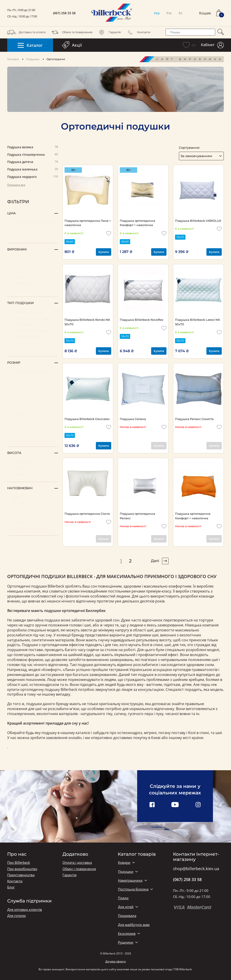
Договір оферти (116, 961)
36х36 (33, 439)
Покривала (127, 916)
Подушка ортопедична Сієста (87, 514)
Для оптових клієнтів (25, 910)
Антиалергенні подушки (33, 330)
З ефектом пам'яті (33, 336)
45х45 (33, 420)
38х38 (33, 433)
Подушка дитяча (33, 162)
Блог (11, 887)
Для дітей (126, 907)
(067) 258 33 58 (64, 13)
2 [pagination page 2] (130, 561)
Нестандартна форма (33, 372)
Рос (169, 13)
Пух (33, 497)
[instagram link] (198, 805)
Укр (157, 13)
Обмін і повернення (79, 869)
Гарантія (109, 32)
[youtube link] (175, 805)
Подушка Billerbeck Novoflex (142, 320)
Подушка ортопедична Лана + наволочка (88, 223)
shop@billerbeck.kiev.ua (196, 869)
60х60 (33, 396)
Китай (33, 264)
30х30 (33, 378)
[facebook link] (152, 805)
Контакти (138, 32)
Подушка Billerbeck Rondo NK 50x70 (87, 322)
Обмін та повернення (71, 32)
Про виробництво (22, 869)
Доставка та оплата (26, 32)
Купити (104, 252)
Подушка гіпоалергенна (33, 155)
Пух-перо (33, 503)
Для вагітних (33, 348)
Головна (13, 59)
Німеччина (33, 283)
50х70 (33, 384)
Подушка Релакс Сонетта (194, 419)
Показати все (16, 185)
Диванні (33, 342)
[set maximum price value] (46, 235)
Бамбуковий (33, 509)
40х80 (33, 408)
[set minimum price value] (19, 235)
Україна (33, 277)
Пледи (123, 898)
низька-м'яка (33, 462)
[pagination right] (165, 561)
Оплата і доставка (77, 863)
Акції (72, 45)
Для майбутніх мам (134, 925)
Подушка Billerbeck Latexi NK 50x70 (198, 322)
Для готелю (16, 916)
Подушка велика (33, 147)
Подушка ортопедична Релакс (137, 516)
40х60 (33, 414)
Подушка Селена (133, 419)
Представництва (21, 875)
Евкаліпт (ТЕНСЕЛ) (33, 521)
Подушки (33, 59)
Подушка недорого (33, 177)
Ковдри (124, 863)
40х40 (33, 426)
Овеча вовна (33, 515)
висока (33, 474)
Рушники (126, 942)
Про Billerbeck (19, 863)
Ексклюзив (127, 934)
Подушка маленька (33, 169)
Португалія (33, 270)
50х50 (33, 402)
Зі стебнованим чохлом (33, 318)
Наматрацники (130, 880)
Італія (33, 258)
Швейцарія (33, 289)
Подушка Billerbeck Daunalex (87, 419)
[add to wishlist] (109, 233)
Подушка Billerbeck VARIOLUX (198, 221)
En (181, 13)
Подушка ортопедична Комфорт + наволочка (137, 223)
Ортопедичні (33, 324)
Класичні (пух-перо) (33, 312)
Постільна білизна (133, 889)
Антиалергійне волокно (33, 528)
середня (33, 468)
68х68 (33, 390)
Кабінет (212, 45)
